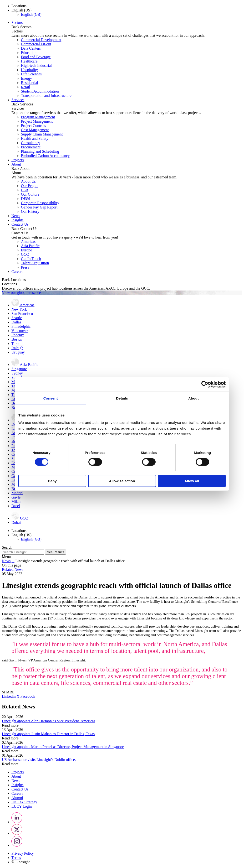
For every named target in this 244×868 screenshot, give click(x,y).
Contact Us (20, 224)
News (16, 216)
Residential (30, 83)
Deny (52, 481)
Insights (18, 220)
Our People (30, 186)
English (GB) (31, 14)
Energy (26, 78)
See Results (56, 552)
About (16, 164)
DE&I (26, 199)
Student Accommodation (40, 91)
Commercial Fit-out (36, 44)
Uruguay (18, 352)
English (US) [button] (21, 10)
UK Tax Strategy (24, 802)
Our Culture (30, 194)
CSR (25, 190)
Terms (16, 858)
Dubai (16, 522)
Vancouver (20, 331)
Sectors (17, 23)
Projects (18, 160)
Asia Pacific (30, 246)
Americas (28, 242)
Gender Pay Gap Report (39, 207)
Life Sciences (31, 74)
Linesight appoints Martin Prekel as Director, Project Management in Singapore (63, 747)
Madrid (17, 493)
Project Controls (33, 126)
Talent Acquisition (35, 263)
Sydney (17, 373)
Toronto (17, 344)
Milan (16, 502)
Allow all (192, 481)
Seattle (17, 318)
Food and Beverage (36, 57)
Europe (26, 250)
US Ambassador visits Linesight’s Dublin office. (39, 760)
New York (19, 309)
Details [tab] (122, 398)
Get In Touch (31, 259)
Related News (13, 569)
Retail (25, 87)
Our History (30, 211)
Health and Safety (35, 138)
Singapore (19, 369)
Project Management (37, 121)
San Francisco (22, 314)
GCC (25, 254)
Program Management (38, 117)
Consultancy (30, 143)
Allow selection (122, 481)
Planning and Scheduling (40, 151)
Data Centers (31, 48)
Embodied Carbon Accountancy (45, 156)
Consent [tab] (51, 398)
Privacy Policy (23, 853)
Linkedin (9, 696)
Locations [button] (19, 6)
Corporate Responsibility (40, 203)
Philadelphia (21, 326)
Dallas (16, 322)
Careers (17, 272)
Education (29, 53)
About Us (28, 181)
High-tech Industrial (36, 65)
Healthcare (29, 61)
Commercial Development (41, 40)
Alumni (17, 798)
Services (18, 100)
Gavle (16, 497)
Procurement (31, 147)
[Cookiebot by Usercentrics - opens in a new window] (205, 384)
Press (25, 267)
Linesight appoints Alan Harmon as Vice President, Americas (49, 721)
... (13, 561)
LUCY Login (22, 806)
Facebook (28, 696)
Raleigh (17, 348)
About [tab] (193, 398)
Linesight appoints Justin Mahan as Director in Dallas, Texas (48, 734)
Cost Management (35, 130)
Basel (16, 506)
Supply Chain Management (42, 134)
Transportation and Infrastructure (46, 96)
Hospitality (29, 70)
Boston (17, 339)
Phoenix (18, 335)
